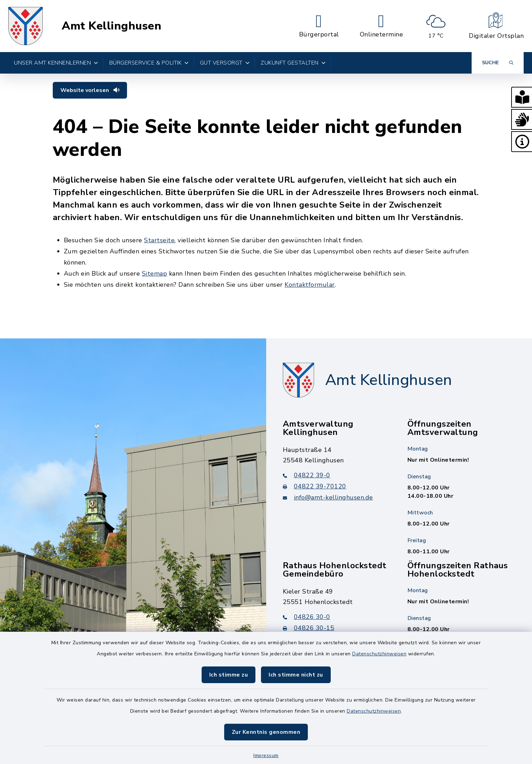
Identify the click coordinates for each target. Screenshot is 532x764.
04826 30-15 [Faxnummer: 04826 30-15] (309, 628)
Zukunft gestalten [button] (293, 63)
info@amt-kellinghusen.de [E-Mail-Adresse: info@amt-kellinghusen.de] (328, 497)
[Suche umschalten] (498, 63)
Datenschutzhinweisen (379, 654)
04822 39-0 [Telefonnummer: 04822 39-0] (307, 475)
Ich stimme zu (229, 675)
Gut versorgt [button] (225, 63)
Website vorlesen (90, 90)
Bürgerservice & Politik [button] (149, 63)
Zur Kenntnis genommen (266, 732)
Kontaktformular (310, 285)
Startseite (159, 240)
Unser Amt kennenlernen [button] (56, 63)
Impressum (266, 755)
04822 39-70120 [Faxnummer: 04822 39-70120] (315, 486)
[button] (522, 97)
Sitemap (155, 274)
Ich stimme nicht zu (296, 675)
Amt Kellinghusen (112, 26)
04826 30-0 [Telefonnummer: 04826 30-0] (307, 617)
